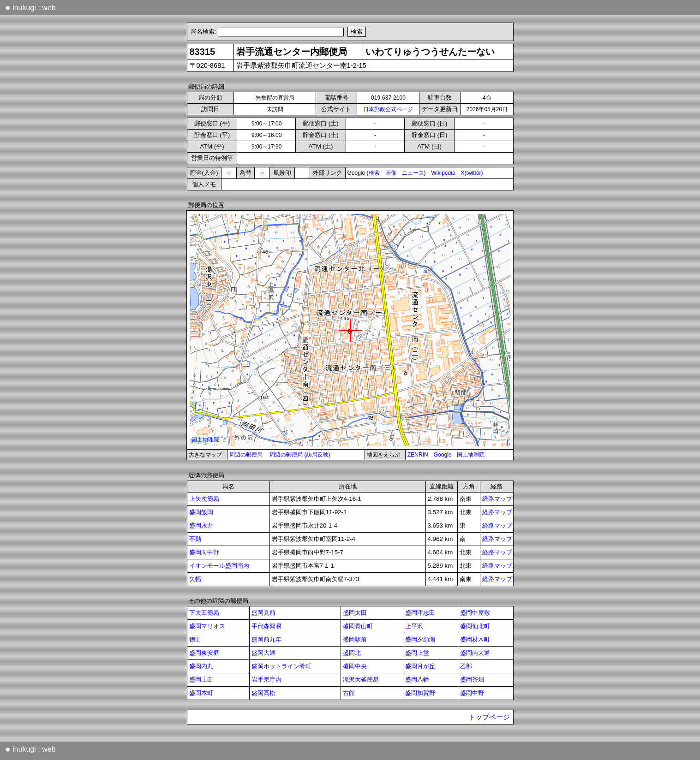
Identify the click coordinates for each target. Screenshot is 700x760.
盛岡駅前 (355, 639)
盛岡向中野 (204, 552)
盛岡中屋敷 (475, 613)
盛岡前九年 (266, 639)
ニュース (413, 173)
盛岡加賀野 (420, 693)
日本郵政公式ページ (388, 109)
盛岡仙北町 (475, 626)
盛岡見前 (263, 613)
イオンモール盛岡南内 (219, 566)
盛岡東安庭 (204, 653)
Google (443, 455)
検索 (374, 173)
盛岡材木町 (475, 639)
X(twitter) (472, 173)
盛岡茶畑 (472, 680)
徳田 (195, 639)
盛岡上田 (201, 680)
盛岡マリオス (207, 626)
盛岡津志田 (420, 613)
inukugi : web (30, 7)
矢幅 (195, 579)
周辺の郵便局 (246, 455)
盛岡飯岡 (201, 512)
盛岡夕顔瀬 (420, 639)
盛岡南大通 (475, 653)
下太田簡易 (204, 613)
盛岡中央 (355, 666)
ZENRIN (418, 455)
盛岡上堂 (417, 653)
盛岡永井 (201, 525)
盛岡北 (352, 653)
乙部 (466, 666)
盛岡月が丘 (420, 666)
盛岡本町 (201, 693)
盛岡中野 (472, 693)
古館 (349, 693)
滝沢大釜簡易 (361, 680)
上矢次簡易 (204, 499)
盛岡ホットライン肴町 (281, 666)
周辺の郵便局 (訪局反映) (300, 455)
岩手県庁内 (266, 680)
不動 (195, 539)
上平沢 (414, 626)
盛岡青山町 (358, 626)
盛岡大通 (263, 653)
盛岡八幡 (417, 680)
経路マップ (497, 499)
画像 (391, 173)
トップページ (489, 717)
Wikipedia (443, 173)
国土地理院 (471, 455)
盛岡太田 (355, 613)
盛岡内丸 (201, 666)
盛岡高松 (263, 693)
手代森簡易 (266, 626)
